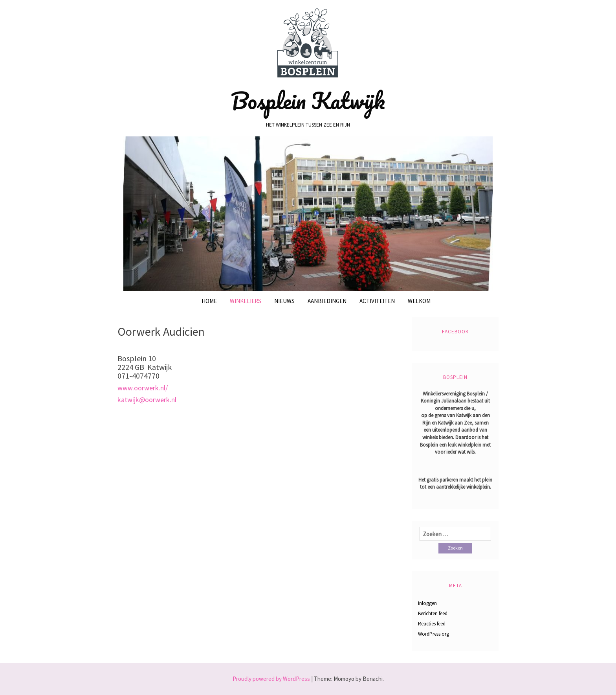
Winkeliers (246, 301)
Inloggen (427, 603)
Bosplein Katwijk (308, 101)
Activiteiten (377, 301)
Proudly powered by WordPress (271, 679)
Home (209, 301)
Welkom (419, 301)
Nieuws (284, 301)
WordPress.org (434, 634)
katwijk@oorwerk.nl (147, 400)
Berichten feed (433, 613)
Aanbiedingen (327, 301)
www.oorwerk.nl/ (143, 388)
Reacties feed (432, 624)
